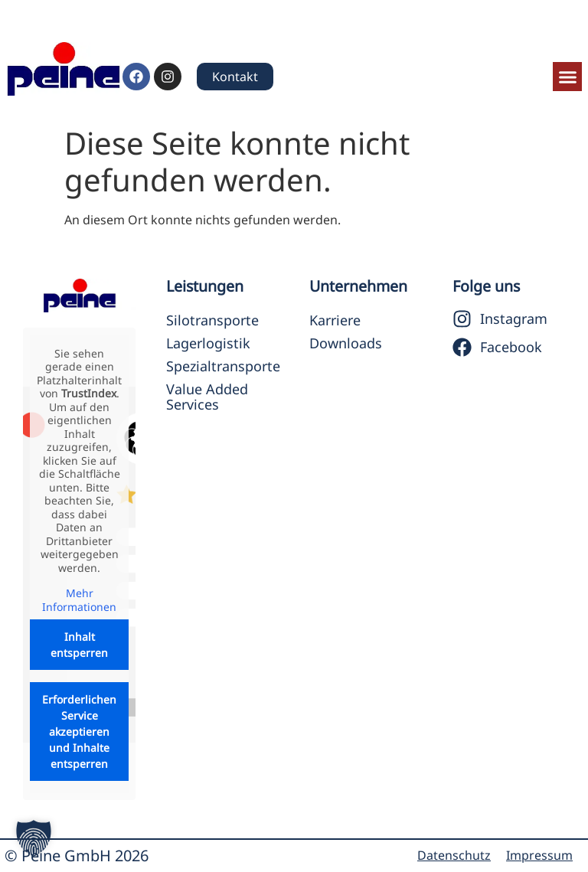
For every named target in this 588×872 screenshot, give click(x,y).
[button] (567, 77)
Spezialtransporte (222, 366)
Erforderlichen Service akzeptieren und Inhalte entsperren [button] (79, 732)
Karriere (335, 320)
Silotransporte (212, 320)
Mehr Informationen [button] (79, 601)
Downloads (346, 343)
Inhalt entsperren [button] (79, 645)
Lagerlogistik (208, 343)
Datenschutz (454, 855)
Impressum (539, 855)
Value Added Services (207, 397)
